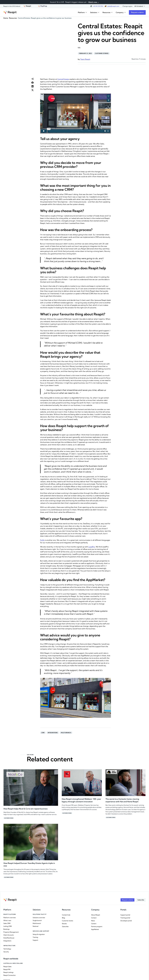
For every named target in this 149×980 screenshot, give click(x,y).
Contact (94, 918)
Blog (63, 918)
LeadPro (92, 547)
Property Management (11, 932)
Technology (7, 949)
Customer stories (102, 53)
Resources (13, 18)
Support (35, 940)
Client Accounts (9, 935)
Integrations (53, 733)
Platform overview (10, 918)
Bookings (6, 929)
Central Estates (63, 79)
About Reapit (96, 915)
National (35, 926)
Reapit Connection (10, 975)
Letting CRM (8, 926)
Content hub (66, 915)
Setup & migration (39, 934)
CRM (43, 733)
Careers (94, 924)
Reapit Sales (7, 967)
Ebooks (64, 924)
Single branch (37, 920)
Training (35, 937)
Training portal (125, 918)
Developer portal (126, 921)
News (93, 921)
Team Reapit (85, 59)
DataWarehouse (9, 938)
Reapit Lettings (8, 972)
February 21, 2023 (85, 53)
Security (6, 952)
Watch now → (94, 2)
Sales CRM (7, 923)
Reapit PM (7, 969)
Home (6, 18)
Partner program (97, 926)
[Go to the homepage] (10, 12)
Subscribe (65, 926)
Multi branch (66, 733)
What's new (7, 920)
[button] (140, 6)
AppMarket (95, 929)
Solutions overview (39, 918)
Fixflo (42, 540)
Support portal (125, 915)
